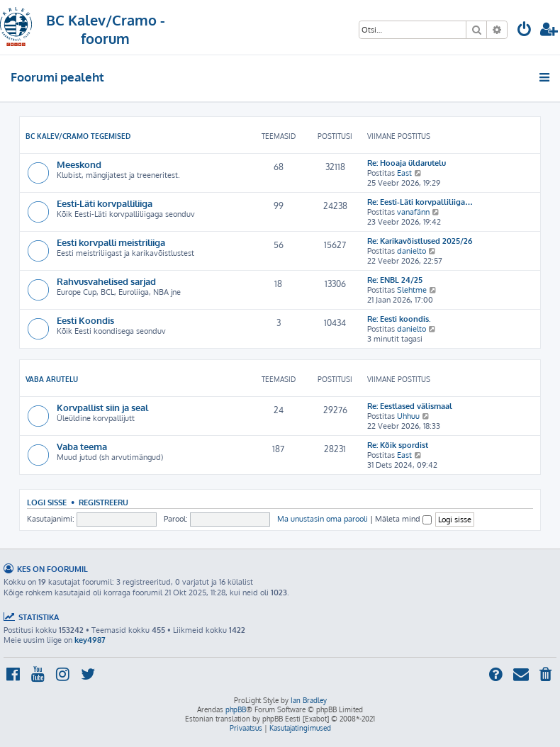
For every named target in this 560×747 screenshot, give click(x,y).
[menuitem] (525, 31)
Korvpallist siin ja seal (102, 407)
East (404, 173)
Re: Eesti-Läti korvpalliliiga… (420, 202)
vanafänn (413, 212)
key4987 (90, 640)
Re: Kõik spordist (398, 445)
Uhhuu (408, 416)
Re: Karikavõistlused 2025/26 (420, 241)
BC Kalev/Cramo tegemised (78, 136)
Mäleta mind (403, 519)
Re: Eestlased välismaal (410, 406)
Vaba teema (82, 446)
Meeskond (79, 164)
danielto (411, 251)
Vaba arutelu (52, 379)
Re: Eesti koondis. (399, 319)
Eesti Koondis (85, 320)
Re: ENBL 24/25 (395, 280)
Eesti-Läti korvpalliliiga (105, 203)
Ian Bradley (309, 700)
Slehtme (412, 290)
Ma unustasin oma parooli (323, 519)
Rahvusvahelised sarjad (106, 281)
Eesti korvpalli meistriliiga (111, 242)
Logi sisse (47, 502)
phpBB (236, 709)
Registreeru (103, 502)
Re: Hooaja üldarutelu (407, 163)
